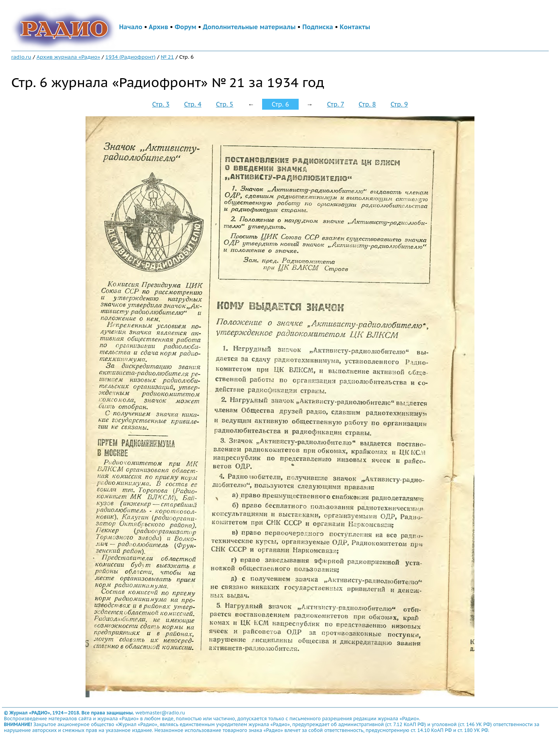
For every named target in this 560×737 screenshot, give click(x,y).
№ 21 (167, 57)
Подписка (318, 27)
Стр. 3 (161, 104)
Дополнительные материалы (249, 27)
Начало (131, 27)
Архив (158, 27)
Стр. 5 (225, 104)
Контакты (355, 27)
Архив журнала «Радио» (68, 57)
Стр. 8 (367, 104)
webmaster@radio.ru (160, 713)
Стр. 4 (193, 104)
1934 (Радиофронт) (130, 57)
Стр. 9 (399, 104)
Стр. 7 (336, 104)
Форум (185, 27)
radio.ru (21, 57)
